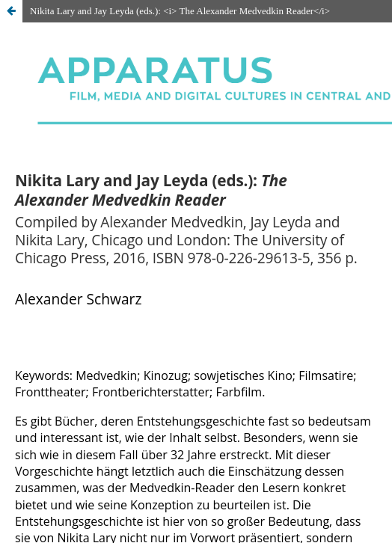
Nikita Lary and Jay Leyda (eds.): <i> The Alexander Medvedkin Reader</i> (180, 11)
